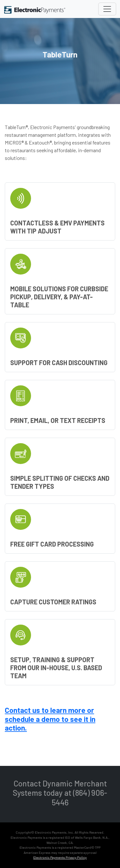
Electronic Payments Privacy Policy (60, 857)
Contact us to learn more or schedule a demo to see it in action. (50, 719)
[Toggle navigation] (107, 9)
